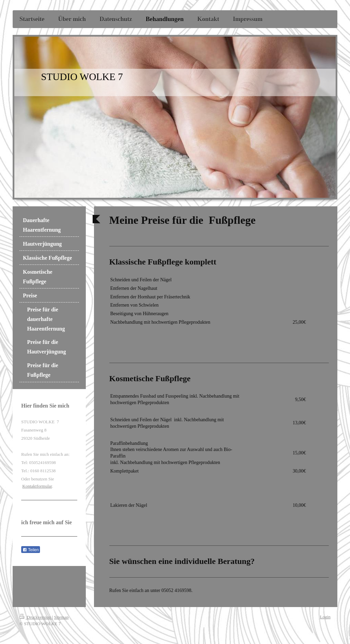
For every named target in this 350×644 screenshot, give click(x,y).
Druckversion (36, 617)
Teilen (31, 550)
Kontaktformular (37, 486)
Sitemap (61, 617)
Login (325, 617)
